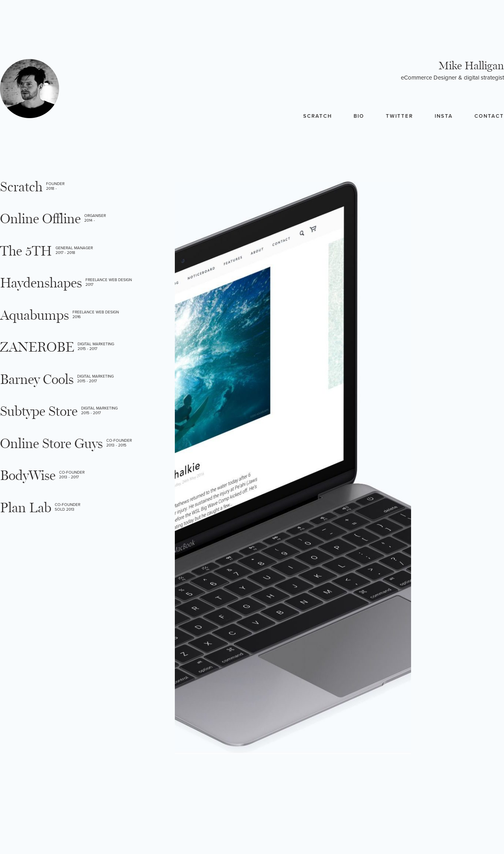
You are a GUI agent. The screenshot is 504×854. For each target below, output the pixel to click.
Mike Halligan (471, 66)
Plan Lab (26, 508)
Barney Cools (37, 380)
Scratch (318, 116)
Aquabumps (34, 316)
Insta (444, 116)
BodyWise (28, 476)
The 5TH (26, 251)
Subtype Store (39, 412)
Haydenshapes (41, 283)
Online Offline (40, 219)
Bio (359, 116)
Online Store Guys (51, 444)
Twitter (399, 116)
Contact (489, 116)
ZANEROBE (37, 347)
